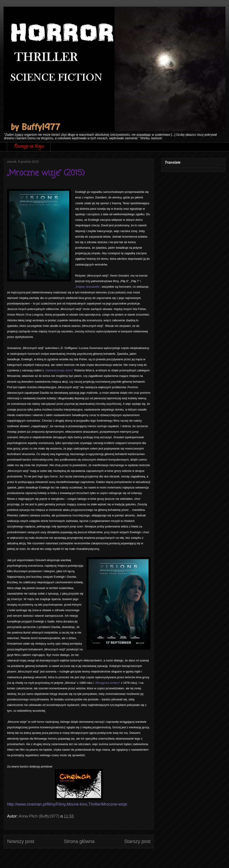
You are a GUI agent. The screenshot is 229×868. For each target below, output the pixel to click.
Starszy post (137, 841)
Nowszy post (21, 841)
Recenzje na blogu (29, 147)
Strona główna (79, 841)
